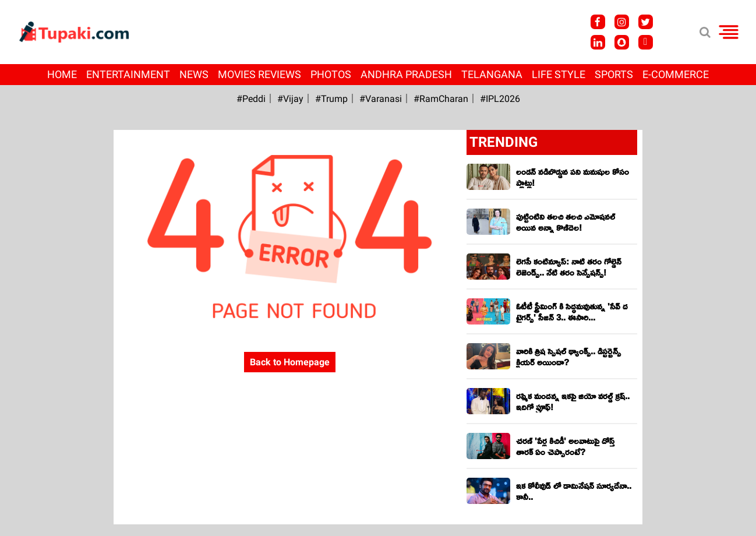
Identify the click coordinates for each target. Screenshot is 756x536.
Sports (614, 74)
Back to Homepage (290, 362)
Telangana (492, 74)
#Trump (331, 99)
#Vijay (290, 99)
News (194, 74)
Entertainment (128, 74)
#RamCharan (441, 99)
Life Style (559, 74)
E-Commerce (676, 74)
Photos (331, 74)
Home (62, 74)
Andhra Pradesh (406, 74)
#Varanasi (381, 99)
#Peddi (251, 99)
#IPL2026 (500, 99)
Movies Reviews (259, 74)
